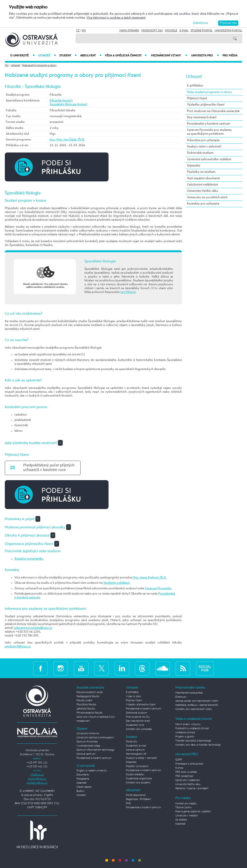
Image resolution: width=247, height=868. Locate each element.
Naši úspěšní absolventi (203, 178)
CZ (78, 31)
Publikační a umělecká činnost (192, 729)
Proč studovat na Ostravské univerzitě (213, 111)
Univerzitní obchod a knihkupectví (95, 738)
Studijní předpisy (135, 775)
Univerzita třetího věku (202, 191)
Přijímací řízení (197, 98)
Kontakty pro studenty (138, 783)
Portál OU (131, 742)
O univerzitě (22, 56)
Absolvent (91, 56)
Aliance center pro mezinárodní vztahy (197, 701)
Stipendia (194, 166)
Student (68, 56)
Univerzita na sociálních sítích (207, 197)
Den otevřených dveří (138, 721)
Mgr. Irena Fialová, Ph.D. (150, 578)
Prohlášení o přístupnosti (189, 764)
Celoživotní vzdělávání (202, 185)
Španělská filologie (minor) (69, 104)
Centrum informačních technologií (95, 750)
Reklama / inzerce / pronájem (192, 788)
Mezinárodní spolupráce (189, 693)
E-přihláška (195, 86)
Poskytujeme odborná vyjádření (193, 812)
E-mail (184, 31)
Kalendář (82, 783)
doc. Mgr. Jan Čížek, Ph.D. (67, 140)
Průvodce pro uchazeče (203, 140)
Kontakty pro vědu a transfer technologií (198, 745)
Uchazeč (47, 56)
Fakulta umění (84, 701)
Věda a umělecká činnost (126, 56)
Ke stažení (181, 820)
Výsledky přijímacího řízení (206, 105)
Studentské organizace (139, 779)
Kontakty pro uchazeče (203, 204)
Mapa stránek (129, 31)
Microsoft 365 (152, 31)
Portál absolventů (136, 795)
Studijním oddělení (116, 583)
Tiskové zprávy (184, 808)
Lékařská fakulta (86, 709)
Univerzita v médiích (187, 816)
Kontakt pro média (186, 804)
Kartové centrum (86, 754)
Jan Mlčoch (128, 292)
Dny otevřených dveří (202, 117)
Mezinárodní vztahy (169, 56)
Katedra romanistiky (29, 559)
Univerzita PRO (205, 56)
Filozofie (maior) (61, 101)
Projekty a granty (185, 737)
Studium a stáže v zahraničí (141, 758)
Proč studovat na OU (138, 717)
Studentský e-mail (136, 746)
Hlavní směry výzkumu (188, 724)
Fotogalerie (83, 779)
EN (84, 31)
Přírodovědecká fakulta (89, 713)
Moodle (171, 31)
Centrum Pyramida (158, 588)
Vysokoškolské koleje (88, 746)
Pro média (230, 56)
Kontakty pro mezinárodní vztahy (194, 709)
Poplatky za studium (201, 172)
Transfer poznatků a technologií (193, 741)
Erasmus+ (181, 697)
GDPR (179, 760)
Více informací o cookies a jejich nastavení (116, 18)
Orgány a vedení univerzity (92, 771)
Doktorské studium (200, 153)
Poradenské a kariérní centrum (209, 124)
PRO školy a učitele (186, 772)
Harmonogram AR (136, 754)
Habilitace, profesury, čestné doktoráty (197, 705)
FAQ (128, 803)
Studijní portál (202, 31)
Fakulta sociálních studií (89, 692)
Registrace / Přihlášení (138, 799)
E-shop (179, 768)
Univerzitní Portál (228, 31)
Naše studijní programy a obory (39, 65)
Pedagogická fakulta (88, 696)
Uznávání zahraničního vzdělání (209, 159)
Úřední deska (84, 787)
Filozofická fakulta (86, 705)
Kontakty (81, 795)
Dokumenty (83, 775)
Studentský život (135, 725)
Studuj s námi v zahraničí (204, 147)
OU (7, 65)
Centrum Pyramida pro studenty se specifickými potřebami (209, 132)
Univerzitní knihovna (88, 734)
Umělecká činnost (185, 733)
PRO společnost (184, 776)
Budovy (81, 791)
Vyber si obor (134, 696)
